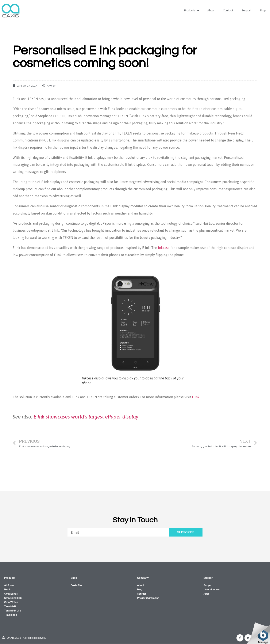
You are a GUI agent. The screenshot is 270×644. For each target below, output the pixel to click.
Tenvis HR (10, 607)
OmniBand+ (11, 594)
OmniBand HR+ (13, 598)
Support (246, 11)
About (211, 11)
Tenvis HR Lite (13, 611)
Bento (8, 590)
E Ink (196, 397)
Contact (228, 11)
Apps (206, 594)
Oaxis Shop (77, 585)
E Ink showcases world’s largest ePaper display (86, 417)
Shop (263, 11)
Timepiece (11, 615)
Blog (140, 590)
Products (192, 11)
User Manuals (211, 590)
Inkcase (164, 248)
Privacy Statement (148, 598)
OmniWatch (11, 602)
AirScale (9, 585)
